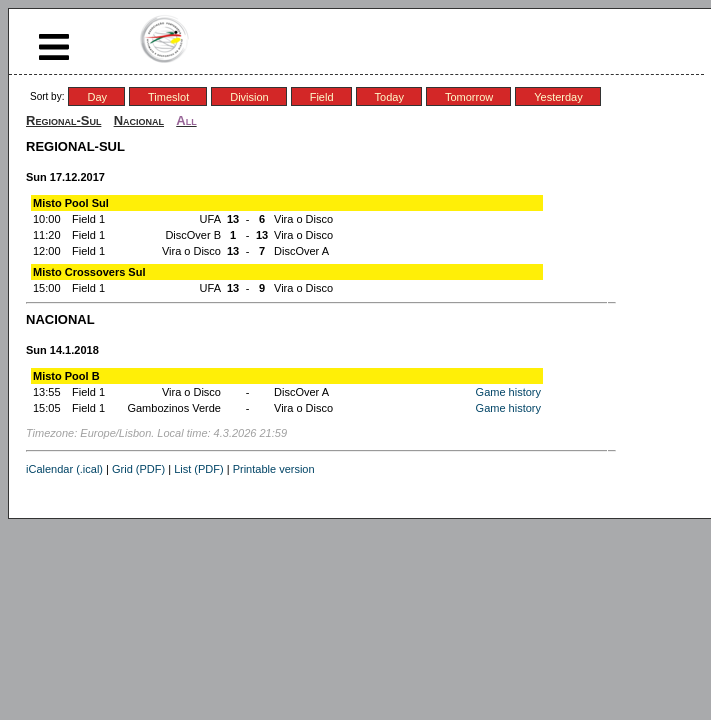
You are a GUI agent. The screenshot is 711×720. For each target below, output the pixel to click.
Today (389, 97)
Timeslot (168, 97)
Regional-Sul (63, 120)
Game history (508, 392)
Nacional (139, 120)
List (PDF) (199, 469)
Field (322, 97)
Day (97, 97)
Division (249, 97)
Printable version (274, 469)
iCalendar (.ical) (64, 469)
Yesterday (558, 97)
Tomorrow (469, 97)
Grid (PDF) (138, 469)
